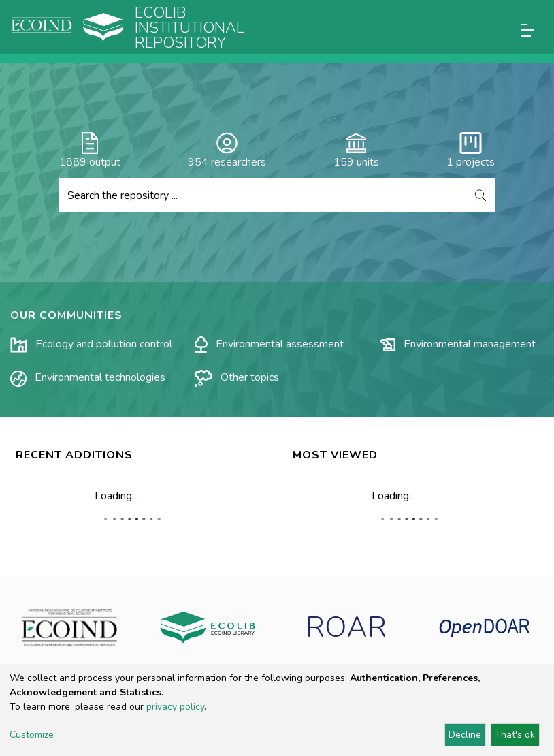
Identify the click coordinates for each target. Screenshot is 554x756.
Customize (32, 735)
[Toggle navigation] (527, 30)
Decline (465, 735)
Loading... (116, 496)
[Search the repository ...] (263, 195)
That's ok (515, 735)
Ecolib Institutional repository (190, 28)
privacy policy (175, 707)
